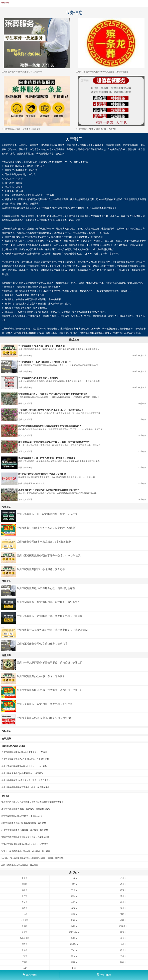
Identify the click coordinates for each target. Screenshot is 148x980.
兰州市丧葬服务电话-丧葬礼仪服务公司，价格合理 (45, 718)
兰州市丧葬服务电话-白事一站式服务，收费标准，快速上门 (50, 690)
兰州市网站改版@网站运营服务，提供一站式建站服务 (25, 787)
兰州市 (74, 938)
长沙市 (25, 914)
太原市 (25, 932)
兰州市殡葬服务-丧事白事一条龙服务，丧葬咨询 (41, 346)
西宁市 (25, 944)
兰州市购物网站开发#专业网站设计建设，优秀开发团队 (26, 780)
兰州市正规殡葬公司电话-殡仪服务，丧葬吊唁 (42, 644)
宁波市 (25, 902)
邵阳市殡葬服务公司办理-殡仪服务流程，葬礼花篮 (24, 823)
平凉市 (74, 956)
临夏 (25, 968)
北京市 (25, 878)
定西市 (74, 962)
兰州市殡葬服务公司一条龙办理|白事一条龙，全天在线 (47, 514)
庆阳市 (25, 962)
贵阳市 (25, 926)
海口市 (74, 908)
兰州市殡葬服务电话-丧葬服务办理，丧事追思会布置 (46, 588)
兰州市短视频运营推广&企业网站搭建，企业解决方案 (25, 759)
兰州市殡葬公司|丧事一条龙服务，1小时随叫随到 (44, 542)
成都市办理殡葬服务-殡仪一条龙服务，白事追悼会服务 (26, 809)
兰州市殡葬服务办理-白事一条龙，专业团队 (41, 676)
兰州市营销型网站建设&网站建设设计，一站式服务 (24, 766)
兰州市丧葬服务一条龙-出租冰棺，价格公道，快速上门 (45, 362)
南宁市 (25, 908)
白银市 (25, 950)
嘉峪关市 (74, 944)
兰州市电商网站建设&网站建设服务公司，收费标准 (24, 752)
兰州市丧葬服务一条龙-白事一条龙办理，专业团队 (45, 704)
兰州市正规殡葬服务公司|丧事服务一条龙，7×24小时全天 (49, 555)
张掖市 (25, 956)
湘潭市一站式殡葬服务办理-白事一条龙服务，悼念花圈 (26, 851)
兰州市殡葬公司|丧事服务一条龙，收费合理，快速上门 (47, 528)
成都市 (74, 884)
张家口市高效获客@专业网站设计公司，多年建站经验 (25, 837)
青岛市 (74, 896)
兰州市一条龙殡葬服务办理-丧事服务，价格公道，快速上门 (50, 662)
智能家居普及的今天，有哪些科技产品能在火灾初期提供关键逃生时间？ (53, 394)
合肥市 (74, 902)
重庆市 (25, 896)
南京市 (25, 890)
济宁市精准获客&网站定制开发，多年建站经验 (22, 816)
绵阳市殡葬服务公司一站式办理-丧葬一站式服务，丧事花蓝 (47, 458)
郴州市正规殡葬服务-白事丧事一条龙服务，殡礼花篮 (25, 830)
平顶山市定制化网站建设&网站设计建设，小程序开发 (25, 844)
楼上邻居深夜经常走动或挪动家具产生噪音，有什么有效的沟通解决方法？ (54, 442)
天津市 (74, 890)
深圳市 (25, 884)
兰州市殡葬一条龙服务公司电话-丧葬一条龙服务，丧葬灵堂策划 (52, 630)
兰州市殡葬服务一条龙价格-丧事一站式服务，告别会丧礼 (48, 602)
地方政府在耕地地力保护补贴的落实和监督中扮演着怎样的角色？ (50, 426)
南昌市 (74, 914)
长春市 (74, 920)
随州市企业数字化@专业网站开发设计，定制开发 (42, 474)
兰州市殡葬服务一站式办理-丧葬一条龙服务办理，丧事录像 (50, 616)
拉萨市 (74, 926)
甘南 (74, 968)
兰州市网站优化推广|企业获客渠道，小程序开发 (23, 773)
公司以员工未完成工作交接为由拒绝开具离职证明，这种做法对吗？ (51, 410)
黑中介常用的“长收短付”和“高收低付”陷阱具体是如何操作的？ (49, 490)
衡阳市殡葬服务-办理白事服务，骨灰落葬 (20, 865)
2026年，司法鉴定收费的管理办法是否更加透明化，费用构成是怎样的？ (34, 858)
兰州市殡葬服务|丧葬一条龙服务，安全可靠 (41, 569)
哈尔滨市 (25, 920)
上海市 (74, 878)
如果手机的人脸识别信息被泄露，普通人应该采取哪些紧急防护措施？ (32, 802)
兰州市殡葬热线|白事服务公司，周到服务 (38, 378)
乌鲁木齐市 (25, 938)
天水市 (74, 950)
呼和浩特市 (74, 932)
